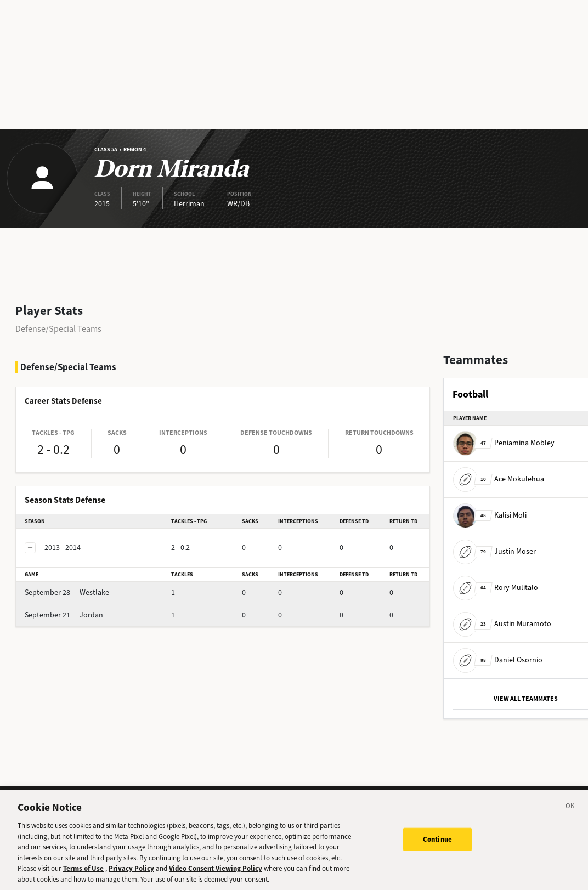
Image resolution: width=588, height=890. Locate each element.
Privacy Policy (131, 881)
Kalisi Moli (490, 515)
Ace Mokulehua (499, 479)
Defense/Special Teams (58, 329)
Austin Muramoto (502, 624)
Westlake (67, 593)
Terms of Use (83, 881)
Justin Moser (494, 551)
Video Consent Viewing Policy (216, 881)
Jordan (64, 615)
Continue (437, 851)
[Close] (570, 820)
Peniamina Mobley (504, 443)
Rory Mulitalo (496, 588)
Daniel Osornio (498, 660)
